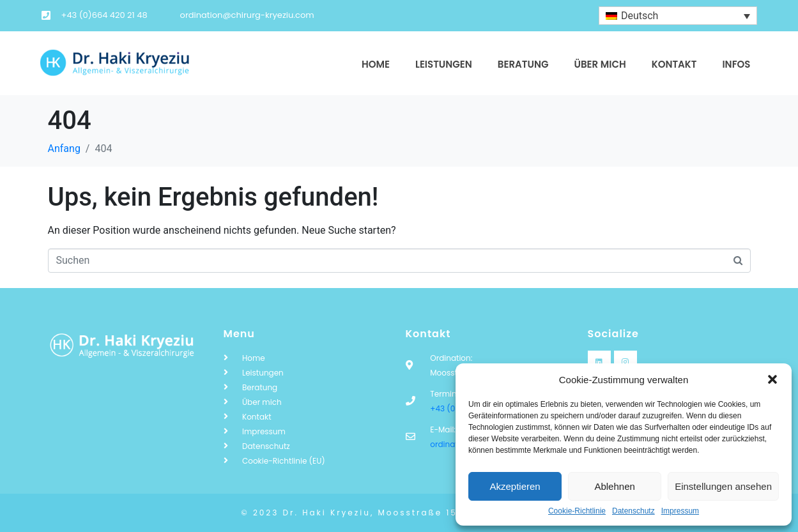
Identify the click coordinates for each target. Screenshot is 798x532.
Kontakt (674, 64)
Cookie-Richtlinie (577, 511)
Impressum (680, 511)
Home (376, 64)
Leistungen (444, 64)
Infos (736, 64)
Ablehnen (614, 486)
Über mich (600, 64)
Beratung (523, 64)
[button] (772, 379)
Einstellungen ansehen (723, 486)
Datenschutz (633, 511)
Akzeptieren (515, 486)
